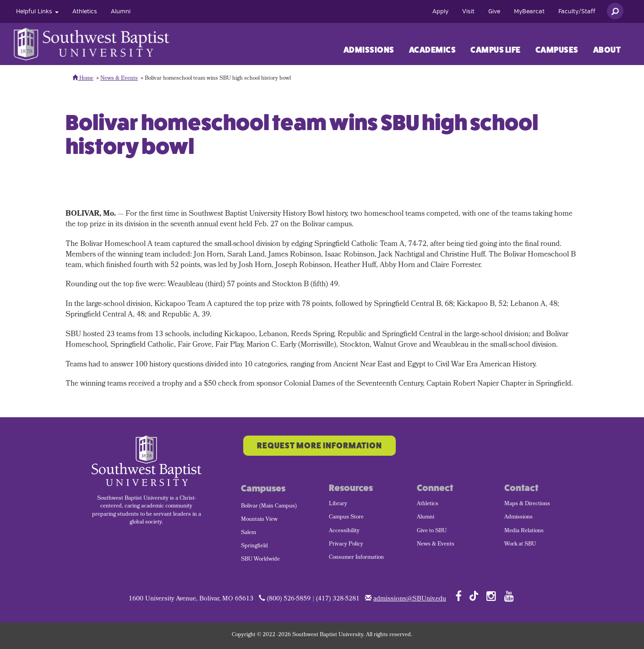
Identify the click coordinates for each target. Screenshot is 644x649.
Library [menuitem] (338, 504)
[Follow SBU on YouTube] (509, 596)
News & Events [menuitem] (436, 545)
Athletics (85, 11)
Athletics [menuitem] (428, 504)
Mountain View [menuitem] (259, 520)
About (607, 50)
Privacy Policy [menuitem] (346, 545)
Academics (433, 50)
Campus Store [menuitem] (346, 518)
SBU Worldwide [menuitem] (260, 560)
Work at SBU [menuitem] (520, 545)
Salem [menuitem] (248, 533)
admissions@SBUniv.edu (410, 599)
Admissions (369, 50)
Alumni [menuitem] (426, 518)
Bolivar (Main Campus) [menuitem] (269, 507)
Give (494, 11)
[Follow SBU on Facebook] (458, 596)
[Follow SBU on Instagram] (491, 596)
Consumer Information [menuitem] (356, 558)
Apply (440, 11)
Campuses (557, 50)
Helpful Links (37, 11)
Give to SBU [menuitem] (432, 531)
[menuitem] (37, 11)
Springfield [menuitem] (254, 546)
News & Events (119, 79)
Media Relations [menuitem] (524, 531)
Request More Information (319, 446)
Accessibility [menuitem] (344, 531)
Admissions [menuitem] (518, 518)
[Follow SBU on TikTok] (474, 595)
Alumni (121, 11)
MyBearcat (529, 11)
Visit (468, 11)
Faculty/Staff (577, 11)
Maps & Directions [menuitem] (527, 504)
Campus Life (496, 50)
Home (83, 79)
